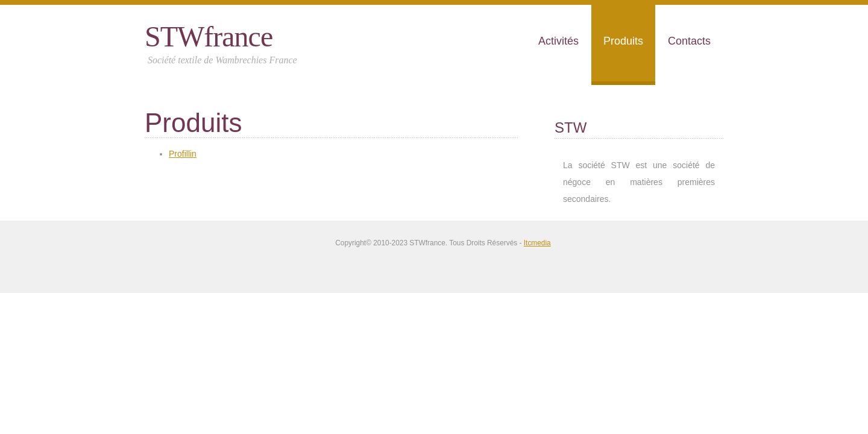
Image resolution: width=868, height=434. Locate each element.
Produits (623, 41)
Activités (558, 41)
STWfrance (209, 36)
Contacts (689, 41)
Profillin (183, 154)
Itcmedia (537, 243)
